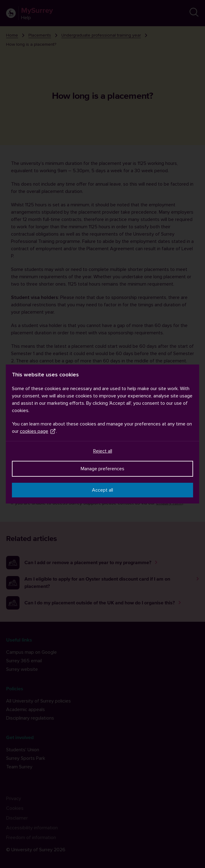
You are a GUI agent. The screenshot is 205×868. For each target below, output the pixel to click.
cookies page (38, 431)
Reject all (103, 451)
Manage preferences (102, 469)
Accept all (102, 490)
